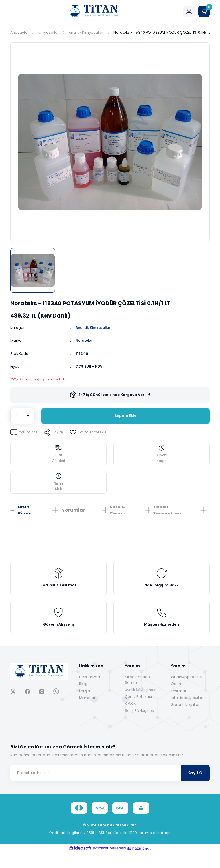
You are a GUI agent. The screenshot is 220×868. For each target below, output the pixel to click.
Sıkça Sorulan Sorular (137, 695)
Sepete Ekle (125, 416)
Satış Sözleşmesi (140, 726)
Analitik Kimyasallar (95, 328)
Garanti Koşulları (186, 720)
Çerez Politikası (138, 712)
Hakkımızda (90, 692)
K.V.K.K (130, 719)
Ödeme (178, 699)
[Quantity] (22, 416)
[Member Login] (189, 11)
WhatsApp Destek (187, 692)
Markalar (87, 713)
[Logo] (93, 11)
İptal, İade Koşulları (188, 713)
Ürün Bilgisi (25, 516)
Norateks (85, 340)
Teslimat (178, 706)
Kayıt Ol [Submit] (196, 788)
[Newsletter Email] (110, 789)
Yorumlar (73, 516)
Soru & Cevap (117, 516)
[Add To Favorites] (92, 432)
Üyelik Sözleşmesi (141, 705)
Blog (83, 699)
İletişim (85, 706)
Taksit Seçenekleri (167, 516)
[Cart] (204, 11)
